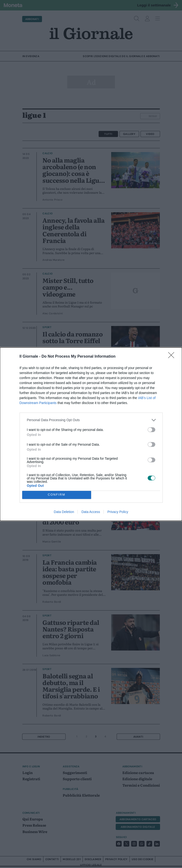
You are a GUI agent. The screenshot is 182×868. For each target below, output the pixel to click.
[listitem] (91, 420)
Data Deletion (64, 512)
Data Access (91, 512)
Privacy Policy (118, 512)
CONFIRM (57, 495)
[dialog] (91, 434)
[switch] (151, 430)
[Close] (173, 357)
